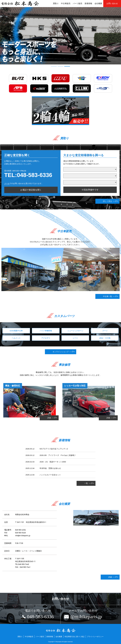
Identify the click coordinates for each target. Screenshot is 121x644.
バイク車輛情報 (46, 331)
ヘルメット (16, 338)
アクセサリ (46, 338)
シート (75, 338)
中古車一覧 (107, 296)
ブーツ (105, 331)
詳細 (49, 418)
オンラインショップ (61, 352)
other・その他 (105, 338)
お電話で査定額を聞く (31, 190)
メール (7, 183)
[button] (54, 66)
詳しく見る (107, 201)
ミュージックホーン (75, 331)
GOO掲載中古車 (16, 331)
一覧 (86, 483)
